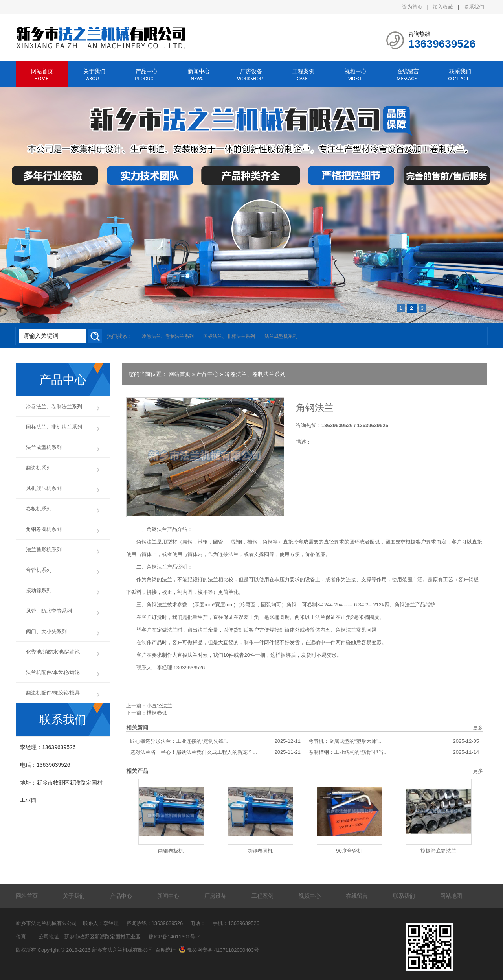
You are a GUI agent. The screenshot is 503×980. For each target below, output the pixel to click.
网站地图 (451, 896)
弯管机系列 (39, 570)
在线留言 (408, 71)
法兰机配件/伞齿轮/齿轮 (53, 672)
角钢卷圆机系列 (44, 529)
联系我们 (474, 7)
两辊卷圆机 (260, 851)
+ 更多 (476, 728)
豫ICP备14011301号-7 (174, 937)
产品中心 (147, 71)
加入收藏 (443, 7)
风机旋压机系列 (44, 488)
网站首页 (42, 71)
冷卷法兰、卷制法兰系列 (168, 336)
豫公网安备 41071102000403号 (219, 950)
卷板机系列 (39, 509)
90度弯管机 (349, 851)
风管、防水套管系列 (49, 611)
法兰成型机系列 (281, 336)
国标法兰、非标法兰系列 (229, 336)
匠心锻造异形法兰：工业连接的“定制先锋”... (215, 741)
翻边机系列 (39, 468)
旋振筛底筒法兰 (438, 851)
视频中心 (356, 71)
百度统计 (165, 950)
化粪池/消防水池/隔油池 (53, 652)
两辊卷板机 (171, 851)
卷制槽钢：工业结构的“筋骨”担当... (394, 752)
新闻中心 (199, 71)
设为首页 (412, 7)
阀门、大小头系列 (46, 631)
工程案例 (303, 71)
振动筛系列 (39, 590)
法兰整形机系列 (44, 550)
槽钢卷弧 (157, 713)
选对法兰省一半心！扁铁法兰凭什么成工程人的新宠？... (215, 752)
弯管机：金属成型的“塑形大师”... (394, 741)
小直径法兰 (159, 706)
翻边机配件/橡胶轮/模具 (53, 693)
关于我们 (94, 71)
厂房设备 (251, 71)
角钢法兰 (315, 408)
